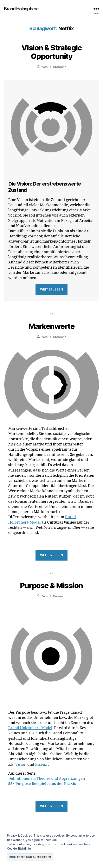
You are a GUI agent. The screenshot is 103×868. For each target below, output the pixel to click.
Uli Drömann (57, 67)
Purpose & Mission (51, 586)
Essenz (41, 765)
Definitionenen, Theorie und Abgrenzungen (47, 779)
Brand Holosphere (21, 9)
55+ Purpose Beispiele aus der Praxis (42, 784)
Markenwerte (52, 326)
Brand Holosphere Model (30, 728)
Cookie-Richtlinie (19, 848)
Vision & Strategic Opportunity (51, 52)
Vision (21, 765)
